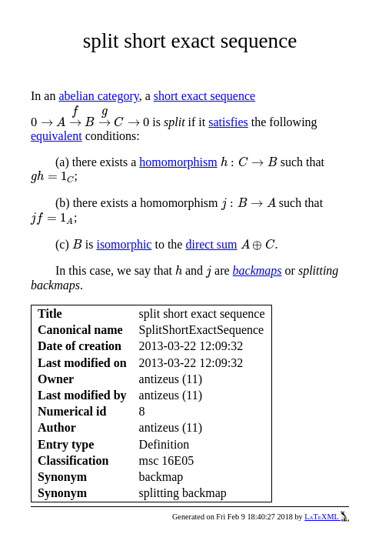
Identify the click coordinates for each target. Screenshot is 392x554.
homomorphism (178, 162)
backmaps (257, 270)
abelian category (98, 96)
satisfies (228, 122)
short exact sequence (204, 96)
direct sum (211, 244)
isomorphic (124, 244)
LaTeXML (327, 517)
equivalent (56, 136)
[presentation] (90, 115)
